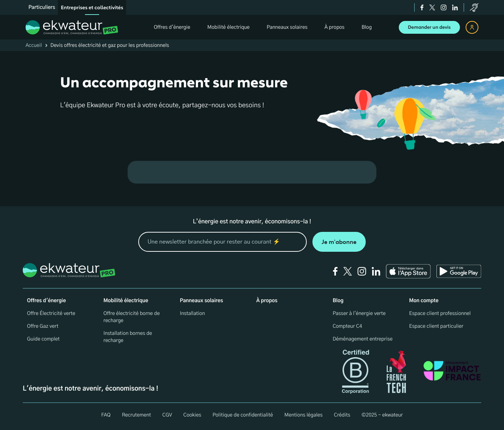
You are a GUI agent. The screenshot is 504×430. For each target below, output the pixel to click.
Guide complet (43, 339)
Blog (338, 301)
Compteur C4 (347, 326)
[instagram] (444, 7)
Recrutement (136, 415)
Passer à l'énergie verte (359, 314)
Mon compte (424, 301)
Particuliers (42, 7)
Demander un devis (430, 27)
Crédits (342, 415)
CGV (167, 415)
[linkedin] (455, 7)
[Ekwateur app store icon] (408, 271)
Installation (192, 314)
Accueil (34, 45)
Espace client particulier (436, 326)
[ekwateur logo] (72, 27)
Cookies (192, 415)
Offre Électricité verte (51, 314)
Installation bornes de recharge (128, 337)
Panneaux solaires (202, 301)
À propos (267, 301)
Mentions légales (304, 415)
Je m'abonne (339, 242)
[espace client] (472, 27)
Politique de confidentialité (243, 415)
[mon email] (222, 242)
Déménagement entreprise (363, 339)
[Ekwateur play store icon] (459, 271)
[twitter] (432, 7)
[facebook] (422, 7)
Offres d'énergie (46, 301)
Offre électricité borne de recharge (132, 317)
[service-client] (474, 7)
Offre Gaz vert (43, 326)
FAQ (106, 415)
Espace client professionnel (440, 314)
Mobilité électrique (126, 301)
